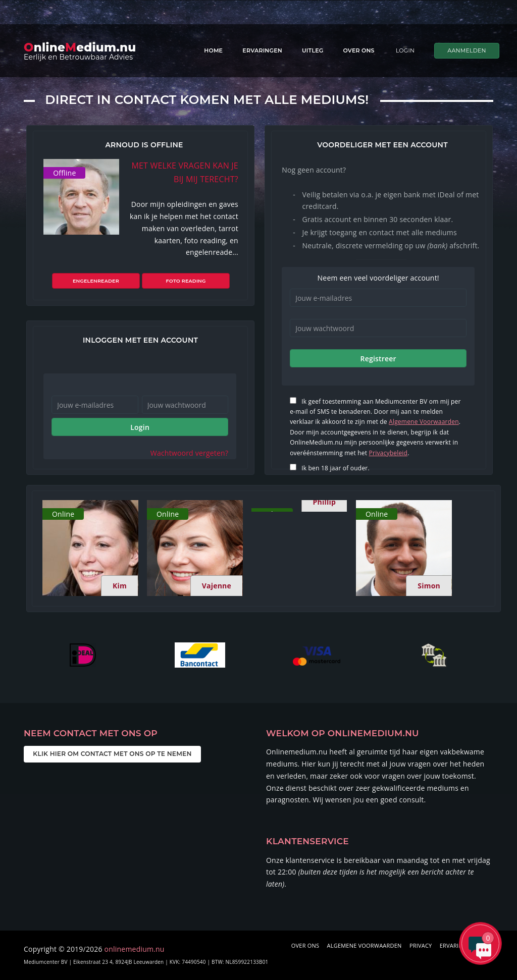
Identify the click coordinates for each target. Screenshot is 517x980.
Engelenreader (100, 281)
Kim (120, 586)
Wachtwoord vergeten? (189, 453)
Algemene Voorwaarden (424, 422)
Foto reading (181, 281)
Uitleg (313, 50)
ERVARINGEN (457, 945)
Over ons (359, 50)
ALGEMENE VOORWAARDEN (365, 945)
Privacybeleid (389, 453)
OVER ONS (305, 945)
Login (140, 427)
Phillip (324, 502)
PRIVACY (421, 945)
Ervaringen (262, 50)
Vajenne (217, 586)
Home (213, 50)
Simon (429, 586)
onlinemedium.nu (135, 949)
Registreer (378, 359)
